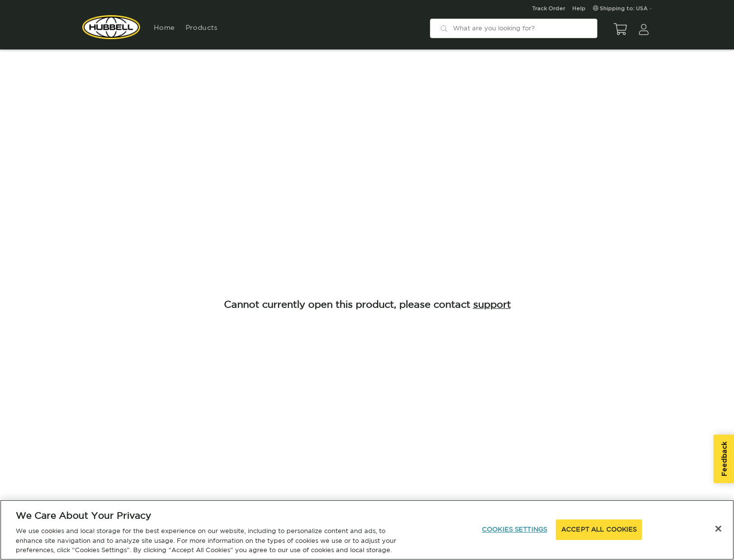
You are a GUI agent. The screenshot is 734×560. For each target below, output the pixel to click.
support (492, 304)
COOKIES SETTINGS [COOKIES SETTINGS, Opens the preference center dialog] (514, 529)
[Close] (718, 529)
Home (164, 27)
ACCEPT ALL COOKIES (599, 529)
